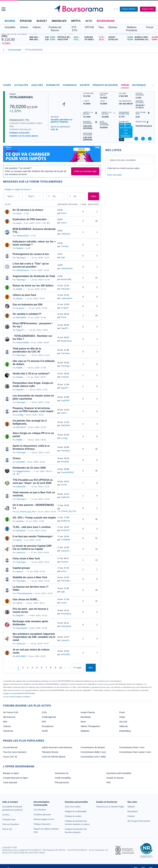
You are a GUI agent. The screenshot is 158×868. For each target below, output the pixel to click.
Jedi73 (64, 413)
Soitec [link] (122, 717)
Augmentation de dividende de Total (34, 276)
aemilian (20, 521)
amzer (64, 223)
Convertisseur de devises (93, 747)
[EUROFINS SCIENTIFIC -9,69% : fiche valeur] (146, 40)
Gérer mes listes (114, 175)
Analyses (37, 85)
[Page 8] (51, 668)
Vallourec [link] (124, 726)
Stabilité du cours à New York (30, 577)
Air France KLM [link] (11, 712)
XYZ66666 (65, 540)
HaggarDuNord (23, 471)
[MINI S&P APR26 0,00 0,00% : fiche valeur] (43, 37)
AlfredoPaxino (22, 270)
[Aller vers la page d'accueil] (79, 9)
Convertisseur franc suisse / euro (135, 752)
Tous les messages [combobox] (14, 196)
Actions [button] (24, 27)
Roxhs (64, 317)
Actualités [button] (10, 27)
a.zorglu (20, 415)
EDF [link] (44, 722)
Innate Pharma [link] (88, 712)
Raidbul (20, 248)
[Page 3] (28, 668)
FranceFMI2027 (68, 472)
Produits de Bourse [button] (55, 29)
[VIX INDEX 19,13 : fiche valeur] (96, 40)
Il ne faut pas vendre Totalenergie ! (33, 536)
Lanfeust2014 (67, 298)
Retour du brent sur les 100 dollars (33, 286)
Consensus (70, 85)
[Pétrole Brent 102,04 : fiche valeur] (70, 37)
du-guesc (20, 308)
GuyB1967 (65, 400)
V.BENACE (66, 234)
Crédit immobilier (63, 778)
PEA (128, 124)
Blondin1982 (66, 279)
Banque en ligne (11, 773)
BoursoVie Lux (126, 129)
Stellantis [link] (85, 731)
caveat (64, 603)
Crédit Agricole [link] (49, 717)
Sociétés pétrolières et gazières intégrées (61, 121)
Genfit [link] (45, 731)
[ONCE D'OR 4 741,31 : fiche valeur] (70, 40)
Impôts (76, 21)
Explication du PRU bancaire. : (31, 219)
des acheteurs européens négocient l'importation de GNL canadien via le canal (34, 637)
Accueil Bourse (10, 747)
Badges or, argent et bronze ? (18, 189)
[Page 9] (56, 668)
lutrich (19, 213)
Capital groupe (21, 568)
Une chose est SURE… (26, 599)
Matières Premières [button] (132, 29)
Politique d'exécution (19, 133)
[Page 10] (61, 668)
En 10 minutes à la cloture (28, 210)
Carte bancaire (10, 782)
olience (19, 571)
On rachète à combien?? (27, 314)
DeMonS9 (65, 497)
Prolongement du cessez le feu (31, 254)
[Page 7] (46, 668)
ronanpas (65, 377)
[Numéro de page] (78, 668)
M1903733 (65, 521)
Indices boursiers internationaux (57, 747)
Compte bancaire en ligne (15, 778)
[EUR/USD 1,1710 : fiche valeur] (96, 37)
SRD (122, 124)
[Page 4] (32, 668)
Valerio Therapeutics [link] (90, 726)
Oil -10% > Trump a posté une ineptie (34, 518)
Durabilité (53, 85)
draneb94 (20, 462)
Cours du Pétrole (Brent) (54, 757)
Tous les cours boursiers (15, 752)
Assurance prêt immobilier (119, 773)
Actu (89, 21)
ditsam (19, 299)
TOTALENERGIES (21, 97)
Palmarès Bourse (50, 752)
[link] (6, 815)
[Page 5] (37, 668)
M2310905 (21, 318)
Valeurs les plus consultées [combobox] (123, 160)
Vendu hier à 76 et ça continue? (31, 374)
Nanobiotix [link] (86, 717)
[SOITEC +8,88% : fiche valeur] (120, 37)
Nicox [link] (83, 722)
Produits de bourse (105, 85)
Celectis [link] (7, 726)
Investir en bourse (115, 778)
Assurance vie (62, 773)
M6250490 (65, 426)
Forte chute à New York (26, 559)
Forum (150, 27)
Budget (42, 21)
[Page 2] (23, 668)
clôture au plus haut (24, 295)
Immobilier (59, 21)
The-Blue (65, 246)
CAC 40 (54, 129)
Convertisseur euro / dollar (93, 757)
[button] (4, 9)
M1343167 (21, 531)
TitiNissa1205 (22, 236)
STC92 (64, 485)
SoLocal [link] (123, 722)
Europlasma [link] (48, 726)
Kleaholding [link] (125, 731)
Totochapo (21, 258)
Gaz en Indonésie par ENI (28, 305)
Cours (7, 85)
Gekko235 (21, 487)
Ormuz (17, 458)
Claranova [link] (8, 731)
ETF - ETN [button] (75, 29)
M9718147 (21, 427)
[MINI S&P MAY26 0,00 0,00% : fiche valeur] (43, 40)
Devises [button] (113, 27)
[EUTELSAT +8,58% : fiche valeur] (120, 40)
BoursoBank (106, 21)
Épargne (26, 21)
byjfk (63, 258)
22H (122, 139)
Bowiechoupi (66, 341)
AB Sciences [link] (9, 717)
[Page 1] (18, 668)
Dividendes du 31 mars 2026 (29, 468)
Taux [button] (101, 27)
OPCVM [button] (89, 27)
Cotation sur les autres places (24, 136)
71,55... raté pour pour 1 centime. (32, 527)
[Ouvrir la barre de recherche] (114, 9)
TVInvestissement (24, 593)
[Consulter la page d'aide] (117, 9)
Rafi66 (19, 289)
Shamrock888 (22, 343)
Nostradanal (66, 614)
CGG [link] (44, 712)
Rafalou (20, 377)
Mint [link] (5, 722)
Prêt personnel (62, 782)
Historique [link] (139, 85)
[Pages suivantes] (65, 668)
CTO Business (126, 135)
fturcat (64, 213)
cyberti (19, 603)
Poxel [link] (122, 712)
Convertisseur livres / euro (132, 747)
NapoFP (20, 330)
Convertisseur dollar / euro (93, 752)
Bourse (10, 21)
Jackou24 (21, 552)
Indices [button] (37, 27)
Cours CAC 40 (10, 757)
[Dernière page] (69, 668)
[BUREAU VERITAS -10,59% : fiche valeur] (146, 37)
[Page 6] (42, 668)
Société (85, 85)
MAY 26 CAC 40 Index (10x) (14, 35)
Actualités (21, 85)
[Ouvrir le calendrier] (49, 196)
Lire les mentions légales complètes (17, 697)
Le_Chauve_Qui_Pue (26, 512)
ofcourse (65, 562)
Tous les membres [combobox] (35, 196)
